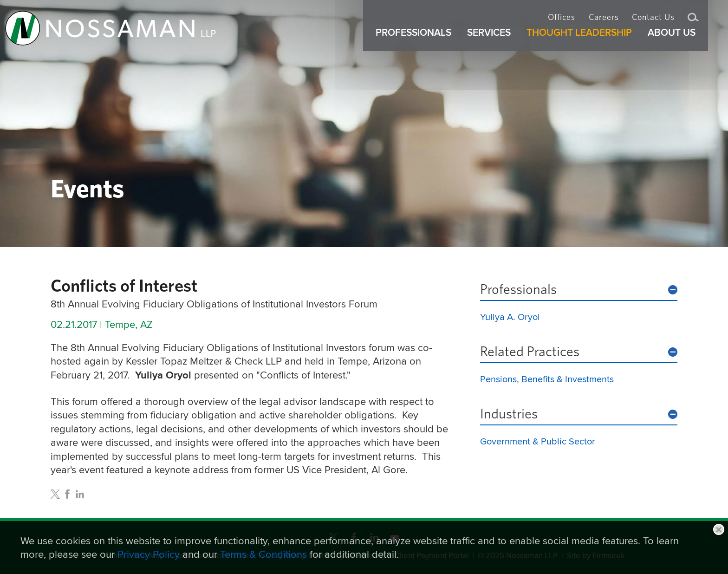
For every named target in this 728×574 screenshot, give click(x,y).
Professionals (518, 290)
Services (494, 41)
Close (719, 529)
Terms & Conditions (263, 554)
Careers (604, 21)
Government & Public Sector (538, 441)
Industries (509, 414)
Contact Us (653, 21)
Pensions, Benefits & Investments (547, 379)
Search (693, 22)
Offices (562, 21)
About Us (676, 41)
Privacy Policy (149, 554)
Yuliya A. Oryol (510, 316)
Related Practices (530, 352)
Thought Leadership (584, 41)
